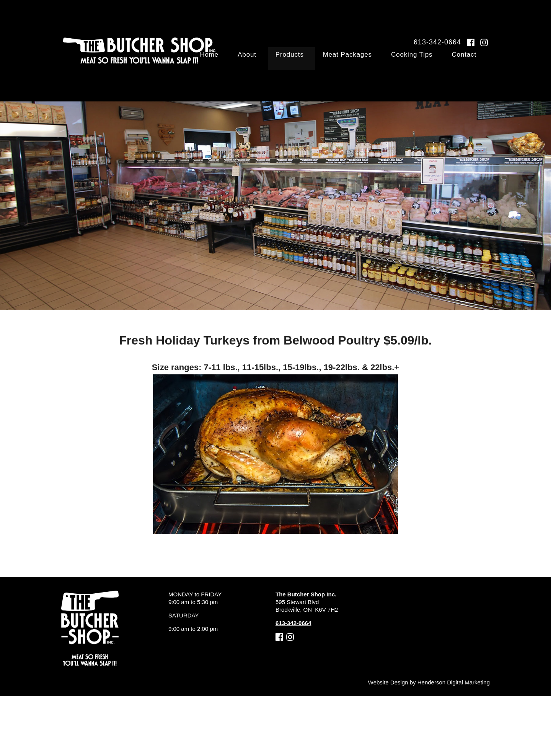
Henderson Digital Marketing (454, 682)
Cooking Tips (431, 59)
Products (325, 59)
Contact (475, 59)
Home (264, 59)
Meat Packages (375, 59)
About (292, 59)
